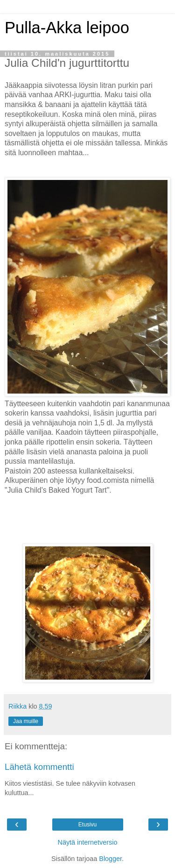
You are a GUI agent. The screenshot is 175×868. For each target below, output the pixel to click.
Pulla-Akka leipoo (67, 28)
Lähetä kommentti (39, 767)
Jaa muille (26, 721)
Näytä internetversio (88, 842)
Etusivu (87, 825)
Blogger (110, 859)
